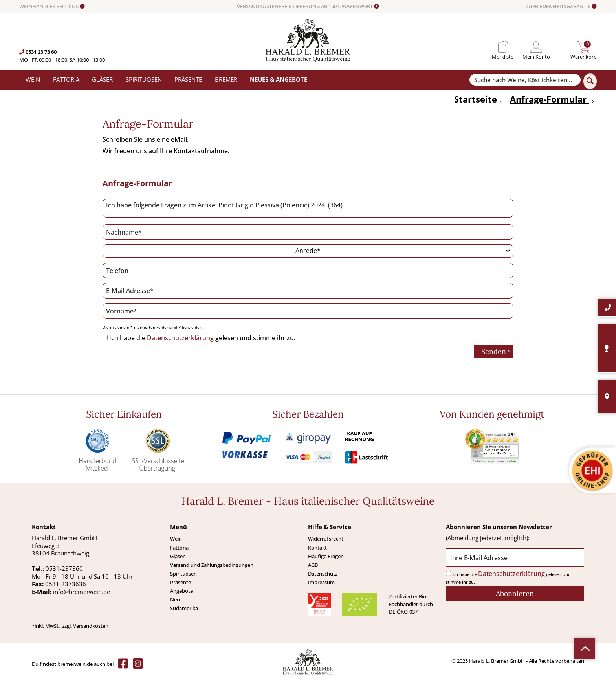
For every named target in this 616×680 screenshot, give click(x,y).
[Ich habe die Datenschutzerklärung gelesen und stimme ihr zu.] (105, 338)
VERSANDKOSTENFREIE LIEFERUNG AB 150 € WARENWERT (308, 7)
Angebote (181, 591)
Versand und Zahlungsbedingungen (212, 565)
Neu (175, 599)
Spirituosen (183, 574)
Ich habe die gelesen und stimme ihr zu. (202, 338)
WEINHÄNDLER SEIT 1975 (52, 7)
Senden (495, 351)
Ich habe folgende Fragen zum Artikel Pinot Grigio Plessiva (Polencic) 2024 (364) (308, 208)
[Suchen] (590, 81)
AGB (313, 565)
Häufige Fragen (326, 556)
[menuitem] (503, 47)
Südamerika (184, 608)
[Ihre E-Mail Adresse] (515, 558)
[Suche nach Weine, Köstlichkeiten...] (525, 80)
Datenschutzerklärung (180, 338)
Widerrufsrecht (326, 539)
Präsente (181, 582)
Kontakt (317, 548)
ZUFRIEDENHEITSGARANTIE (561, 7)
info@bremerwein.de (82, 592)
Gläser (177, 556)
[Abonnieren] (515, 593)
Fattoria (179, 548)
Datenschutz (323, 574)
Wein (176, 539)
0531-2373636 (66, 584)
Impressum (321, 582)
